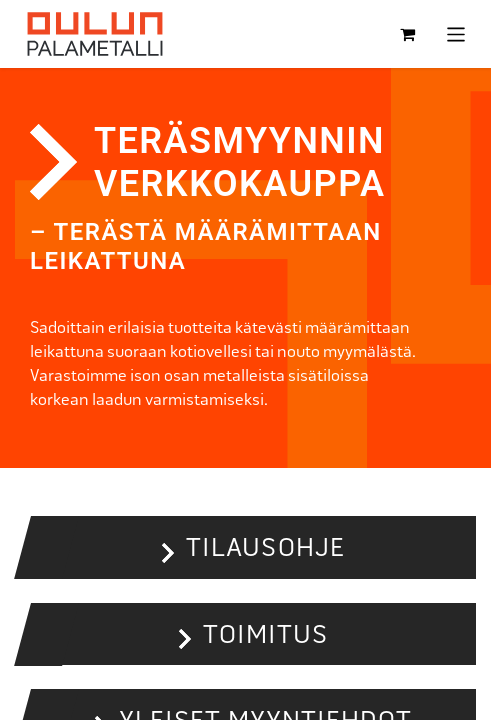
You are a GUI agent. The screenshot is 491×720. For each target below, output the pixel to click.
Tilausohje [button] (265, 547)
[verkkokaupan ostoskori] (408, 34)
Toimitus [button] (265, 634)
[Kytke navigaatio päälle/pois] (456, 33)
